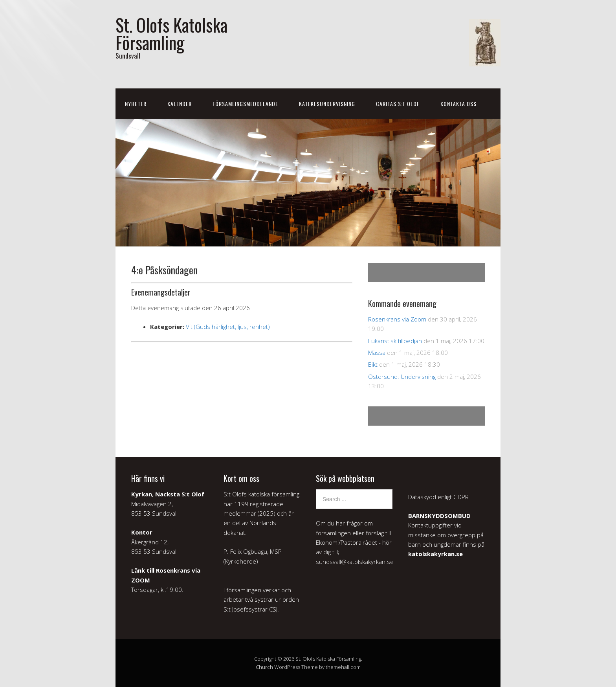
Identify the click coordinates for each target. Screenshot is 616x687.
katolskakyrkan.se (435, 554)
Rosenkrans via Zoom (397, 319)
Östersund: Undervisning (402, 377)
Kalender (180, 104)
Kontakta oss (458, 104)
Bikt (373, 364)
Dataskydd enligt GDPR (438, 497)
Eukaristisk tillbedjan (395, 341)
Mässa (377, 353)
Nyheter (136, 104)
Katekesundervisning (327, 104)
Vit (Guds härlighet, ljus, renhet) (228, 327)
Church (264, 667)
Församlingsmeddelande (245, 104)
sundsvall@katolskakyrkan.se (355, 562)
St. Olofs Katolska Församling (171, 33)
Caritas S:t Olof (398, 104)
